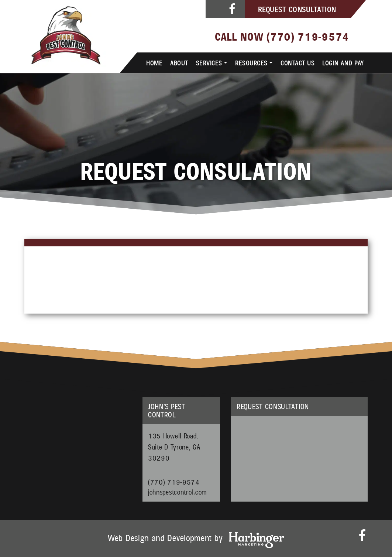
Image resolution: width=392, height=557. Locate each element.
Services (209, 62)
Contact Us (298, 62)
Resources (251, 62)
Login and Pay (343, 62)
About (179, 62)
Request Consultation (297, 9)
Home (154, 62)
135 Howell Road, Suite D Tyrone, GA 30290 (174, 447)
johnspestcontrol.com (178, 491)
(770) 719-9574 (308, 36)
